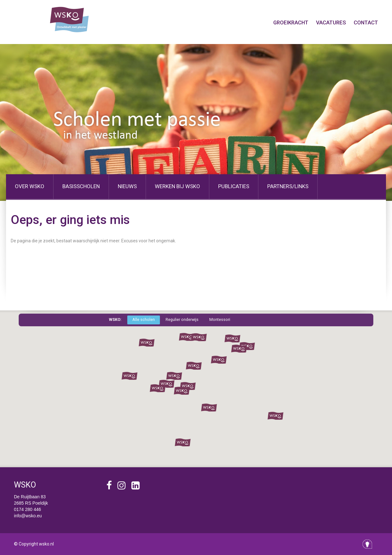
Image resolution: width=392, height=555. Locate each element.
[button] (187, 337)
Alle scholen (144, 319)
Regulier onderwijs (182, 319)
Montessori (220, 319)
